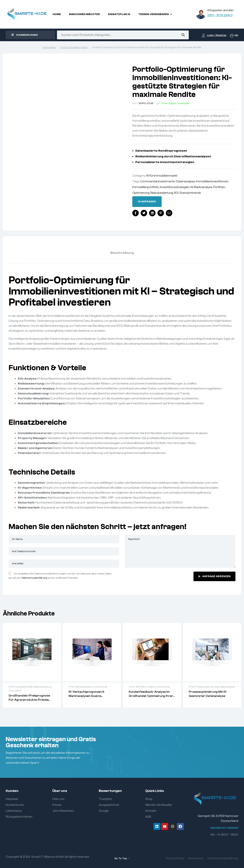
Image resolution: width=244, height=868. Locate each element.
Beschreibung (122, 253)
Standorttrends (190, 193)
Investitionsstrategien (175, 187)
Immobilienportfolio (146, 187)
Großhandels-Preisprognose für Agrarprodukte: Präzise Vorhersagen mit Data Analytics (31, 700)
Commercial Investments (158, 181)
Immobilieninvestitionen (212, 181)
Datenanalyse (185, 181)
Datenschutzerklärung (34, 578)
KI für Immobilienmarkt (74, 47)
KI (192, 187)
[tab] (122, 253)
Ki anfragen (147, 202)
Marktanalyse (203, 187)
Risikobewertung (162, 193)
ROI (176, 193)
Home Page (49, 47)
